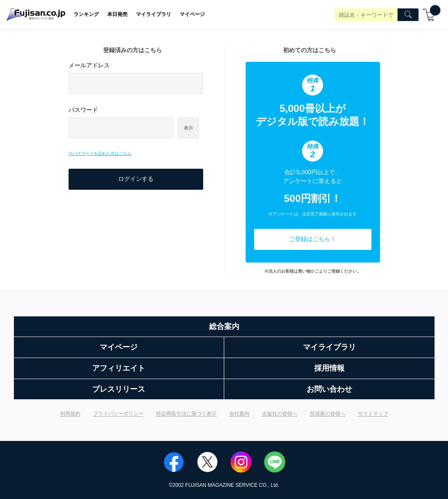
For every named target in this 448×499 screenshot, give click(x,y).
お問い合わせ (329, 389)
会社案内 (239, 414)
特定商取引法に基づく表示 (186, 414)
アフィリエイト (119, 368)
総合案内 (224, 326)
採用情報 (329, 368)
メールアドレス (89, 65)
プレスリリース (119, 389)
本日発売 (117, 14)
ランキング (86, 14)
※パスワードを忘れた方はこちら (100, 153)
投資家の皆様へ (328, 414)
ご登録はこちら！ (313, 239)
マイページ (192, 14)
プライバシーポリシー (118, 414)
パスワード (83, 110)
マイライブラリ (154, 14)
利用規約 (70, 414)
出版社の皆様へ (280, 414)
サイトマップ (373, 414)
